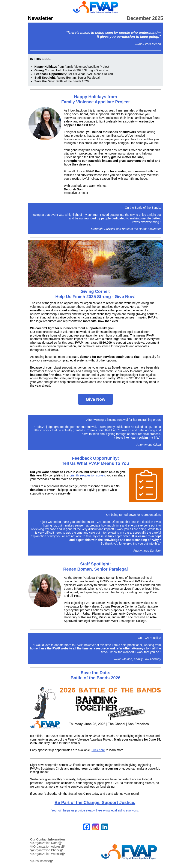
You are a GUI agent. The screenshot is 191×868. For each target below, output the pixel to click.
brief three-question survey (87, 475)
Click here (98, 750)
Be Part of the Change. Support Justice (94, 802)
